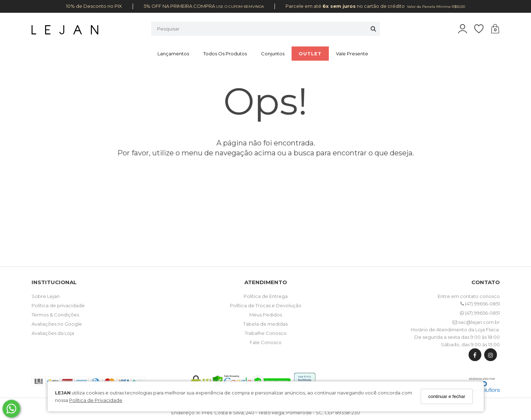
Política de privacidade (58, 305)
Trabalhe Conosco (266, 333)
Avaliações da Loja (53, 333)
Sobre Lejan (46, 296)
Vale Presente (352, 54)
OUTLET (310, 54)
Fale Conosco (266, 342)
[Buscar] (373, 29)
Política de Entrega (266, 296)
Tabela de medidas (265, 324)
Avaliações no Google (57, 324)
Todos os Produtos (225, 54)
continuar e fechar (447, 396)
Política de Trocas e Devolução (266, 305)
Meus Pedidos (266, 315)
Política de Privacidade (96, 400)
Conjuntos (273, 54)
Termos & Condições (55, 315)
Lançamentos (173, 54)
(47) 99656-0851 (480, 304)
